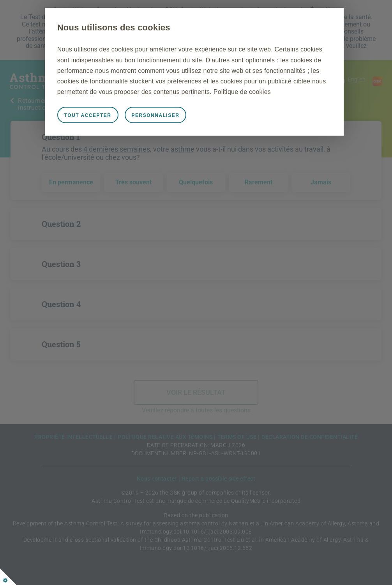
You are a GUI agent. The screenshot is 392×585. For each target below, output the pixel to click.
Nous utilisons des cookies (116, 27)
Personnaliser (158, 115)
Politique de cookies (245, 92)
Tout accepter (90, 115)
